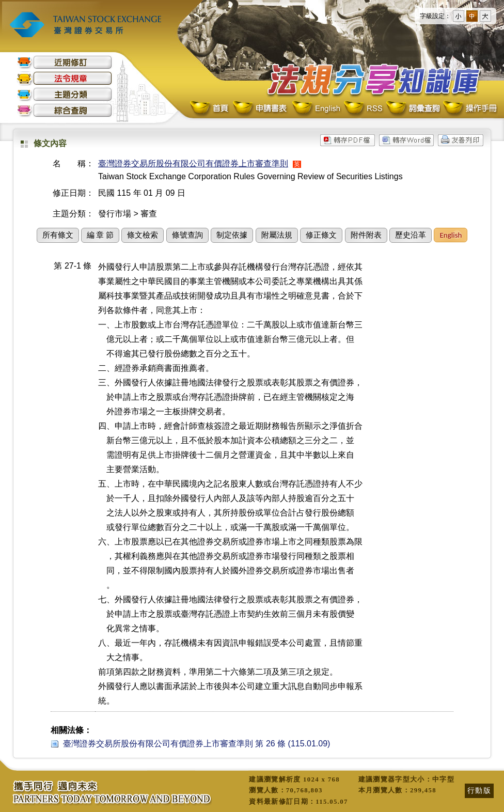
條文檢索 (143, 235)
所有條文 (58, 235)
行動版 (479, 790)
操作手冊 (469, 109)
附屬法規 (277, 235)
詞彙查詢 (413, 109)
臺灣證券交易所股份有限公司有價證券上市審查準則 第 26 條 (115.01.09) (196, 744)
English (316, 109)
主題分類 (65, 94)
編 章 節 (100, 235)
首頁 (210, 109)
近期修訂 (65, 62)
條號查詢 (187, 235)
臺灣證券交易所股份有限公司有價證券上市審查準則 (193, 163)
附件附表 (366, 235)
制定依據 (232, 235)
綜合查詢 (65, 110)
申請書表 (261, 109)
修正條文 (321, 235)
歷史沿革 (411, 235)
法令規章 (65, 78)
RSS (363, 109)
